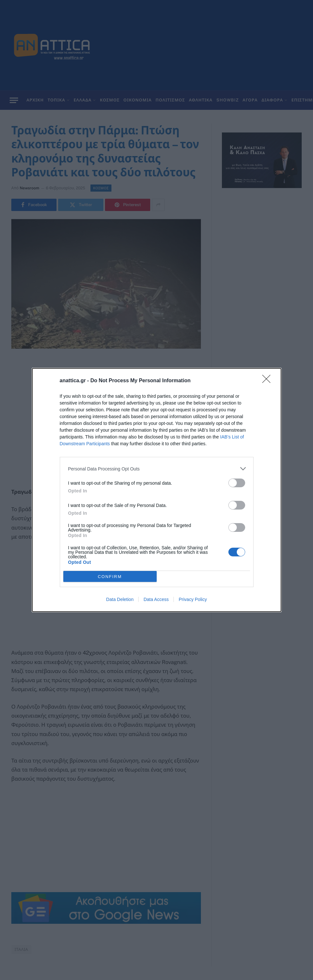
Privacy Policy (193, 599)
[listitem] (157, 469)
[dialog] (157, 490)
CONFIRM (110, 576)
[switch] (237, 483)
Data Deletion (120, 599)
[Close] (268, 381)
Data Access (156, 599)
